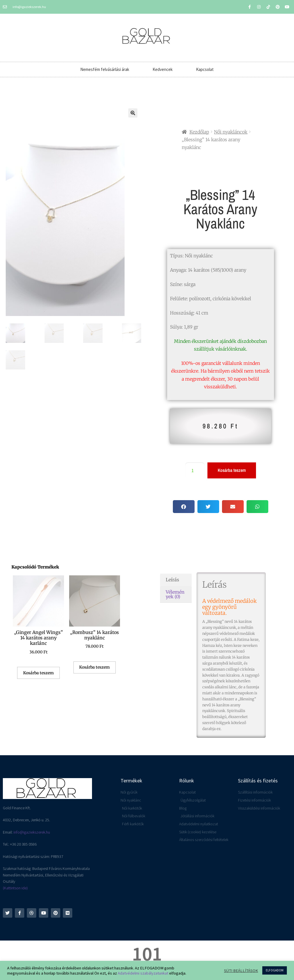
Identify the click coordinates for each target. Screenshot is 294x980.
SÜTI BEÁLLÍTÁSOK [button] (241, 971)
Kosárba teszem (232, 470)
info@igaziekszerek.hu (32, 832)
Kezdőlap (199, 132)
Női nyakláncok (231, 132)
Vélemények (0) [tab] (175, 594)
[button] (133, 113)
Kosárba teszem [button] (38, 673)
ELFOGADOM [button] (275, 970)
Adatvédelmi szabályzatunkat (143, 973)
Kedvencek (163, 69)
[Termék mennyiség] (195, 470)
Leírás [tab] (172, 580)
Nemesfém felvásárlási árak (105, 69)
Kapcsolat (205, 69)
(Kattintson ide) (15, 888)
